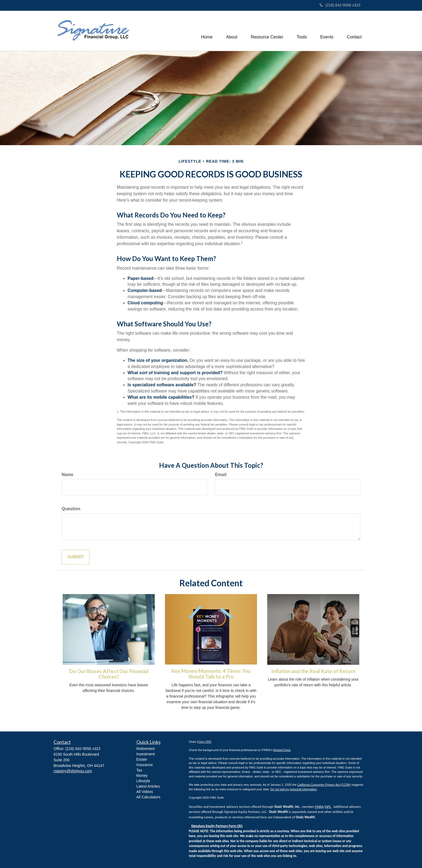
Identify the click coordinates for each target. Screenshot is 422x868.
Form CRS (204, 742)
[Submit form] (75, 557)
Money (142, 776)
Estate (142, 759)
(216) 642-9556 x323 (340, 5)
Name (68, 475)
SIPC (328, 807)
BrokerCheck (282, 750)
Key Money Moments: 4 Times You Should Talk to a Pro (211, 674)
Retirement (146, 749)
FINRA (319, 807)
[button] (232, 31)
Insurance (145, 765)
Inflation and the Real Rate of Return (313, 671)
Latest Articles (148, 786)
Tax (139, 770)
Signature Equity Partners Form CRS (217, 826)
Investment (146, 754)
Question (71, 509)
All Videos (145, 792)
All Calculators (148, 797)
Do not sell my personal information (294, 789)
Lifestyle (143, 781)
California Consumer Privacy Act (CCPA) (324, 785)
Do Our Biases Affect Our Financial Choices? (109, 674)
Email (221, 475)
